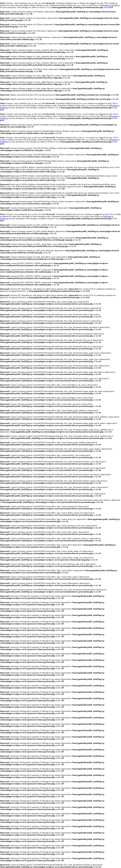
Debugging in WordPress (110, 5)
